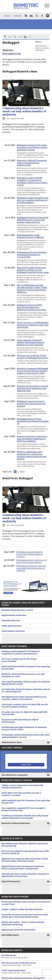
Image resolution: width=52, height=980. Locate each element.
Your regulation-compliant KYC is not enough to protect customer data (24, 809)
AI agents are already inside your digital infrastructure (20, 721)
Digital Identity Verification (14, 615)
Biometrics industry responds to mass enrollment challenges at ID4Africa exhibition (32, 439)
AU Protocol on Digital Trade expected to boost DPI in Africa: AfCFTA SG (25, 852)
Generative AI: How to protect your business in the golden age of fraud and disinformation (25, 916)
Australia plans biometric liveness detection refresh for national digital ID (26, 690)
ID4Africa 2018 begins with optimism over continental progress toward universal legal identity (32, 455)
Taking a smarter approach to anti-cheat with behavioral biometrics (22, 787)
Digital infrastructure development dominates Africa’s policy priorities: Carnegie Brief (23, 868)
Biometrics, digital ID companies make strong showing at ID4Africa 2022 (32, 163)
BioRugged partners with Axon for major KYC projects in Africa (32, 561)
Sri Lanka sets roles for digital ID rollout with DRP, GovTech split (25, 713)
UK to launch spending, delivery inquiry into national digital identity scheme (26, 683)
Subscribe (18, 16)
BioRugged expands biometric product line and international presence (31, 404)
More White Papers (10, 935)
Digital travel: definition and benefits (19, 930)
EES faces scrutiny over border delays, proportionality (19, 660)
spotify (48, 16)
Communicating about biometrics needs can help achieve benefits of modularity (24, 111)
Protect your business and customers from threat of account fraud (26, 903)
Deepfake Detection (11, 621)
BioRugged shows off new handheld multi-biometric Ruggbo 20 (33, 421)
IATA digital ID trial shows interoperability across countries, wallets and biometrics (24, 698)
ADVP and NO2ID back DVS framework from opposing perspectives (26, 668)
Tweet (20, 37)
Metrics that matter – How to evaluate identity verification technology (23, 923)
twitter (37, 16)
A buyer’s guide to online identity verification (22, 909)
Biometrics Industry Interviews (16, 823)
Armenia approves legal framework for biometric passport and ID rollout (24, 728)
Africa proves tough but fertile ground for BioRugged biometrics (33, 357)
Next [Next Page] (23, 472)
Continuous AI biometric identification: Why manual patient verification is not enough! (25, 817)
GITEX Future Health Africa (26, 972)
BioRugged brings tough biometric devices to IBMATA (30, 236)
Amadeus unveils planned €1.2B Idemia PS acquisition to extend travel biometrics (21, 653)
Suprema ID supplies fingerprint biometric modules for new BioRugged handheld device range (33, 270)
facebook (42, 16)
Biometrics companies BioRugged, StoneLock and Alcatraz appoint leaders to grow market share (33, 371)
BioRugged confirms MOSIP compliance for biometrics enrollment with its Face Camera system (32, 181)
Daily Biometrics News (12, 742)
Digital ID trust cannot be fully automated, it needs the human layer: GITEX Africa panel (25, 860)
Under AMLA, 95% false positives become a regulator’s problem (21, 794)
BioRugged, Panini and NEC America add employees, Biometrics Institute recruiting (31, 307)
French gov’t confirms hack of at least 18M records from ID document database (25, 706)
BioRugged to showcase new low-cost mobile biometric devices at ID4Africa (31, 568)
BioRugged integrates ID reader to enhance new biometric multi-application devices (32, 147)
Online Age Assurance (12, 626)
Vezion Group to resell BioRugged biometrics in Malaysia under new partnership (33, 325)
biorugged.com (12, 53)
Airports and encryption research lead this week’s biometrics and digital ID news (33, 388)
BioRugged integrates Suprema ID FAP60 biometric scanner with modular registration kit (33, 220)
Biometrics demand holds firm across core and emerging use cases (23, 675)
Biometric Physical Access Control (17, 610)
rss (26, 16)
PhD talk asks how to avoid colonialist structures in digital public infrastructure (25, 875)
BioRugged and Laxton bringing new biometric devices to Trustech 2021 (32, 255)
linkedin (31, 16)
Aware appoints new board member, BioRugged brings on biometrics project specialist (31, 342)
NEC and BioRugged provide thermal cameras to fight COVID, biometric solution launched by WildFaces (32, 289)
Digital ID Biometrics (11, 882)
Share (10, 37)
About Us (7, 16)
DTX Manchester (26, 957)
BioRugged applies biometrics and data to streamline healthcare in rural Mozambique (33, 200)
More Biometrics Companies (15, 775)
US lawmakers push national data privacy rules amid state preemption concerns (26, 736)
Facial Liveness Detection (13, 631)
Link (30, 37)
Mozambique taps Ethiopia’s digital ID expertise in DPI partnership (25, 845)
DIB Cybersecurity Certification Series (26, 964)
